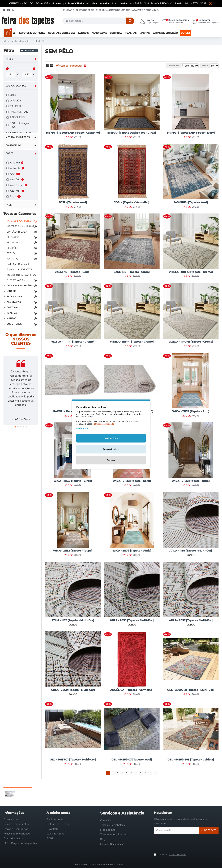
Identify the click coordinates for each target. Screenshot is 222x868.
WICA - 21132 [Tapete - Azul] (191, 411)
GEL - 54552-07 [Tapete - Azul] (132, 760)
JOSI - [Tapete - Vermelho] (132, 202)
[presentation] (180, 844)
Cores (9, 153)
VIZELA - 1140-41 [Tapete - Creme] (191, 342)
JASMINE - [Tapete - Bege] (73, 272)
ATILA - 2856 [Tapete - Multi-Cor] (132, 620)
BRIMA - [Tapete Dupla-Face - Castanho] (73, 133)
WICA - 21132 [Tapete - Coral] (132, 481)
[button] (15, 427)
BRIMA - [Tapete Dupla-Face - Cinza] (132, 133)
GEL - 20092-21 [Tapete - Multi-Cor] (191, 690)
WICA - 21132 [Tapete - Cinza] (73, 481)
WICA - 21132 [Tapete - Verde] (132, 551)
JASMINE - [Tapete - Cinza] (132, 272)
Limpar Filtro (30, 50)
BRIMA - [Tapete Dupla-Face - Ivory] (191, 133)
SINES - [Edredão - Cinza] (28, 789)
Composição (13, 145)
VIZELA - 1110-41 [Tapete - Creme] (191, 272)
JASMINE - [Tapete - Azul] (191, 202)
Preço (9, 59)
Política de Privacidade (103, 424)
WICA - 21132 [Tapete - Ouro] (191, 481)
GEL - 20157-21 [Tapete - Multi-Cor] (73, 760)
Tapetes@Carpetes (20, 41)
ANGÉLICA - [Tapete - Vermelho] (132, 690)
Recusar (111, 460)
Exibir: (206, 66)
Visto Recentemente (18, 783)
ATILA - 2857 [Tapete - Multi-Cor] (191, 620)
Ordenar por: (164, 66)
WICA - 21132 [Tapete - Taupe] (73, 551)
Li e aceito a (170, 854)
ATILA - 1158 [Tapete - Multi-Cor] (191, 551)
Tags (9, 205)
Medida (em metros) (18, 137)
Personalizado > (111, 449)
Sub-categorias (16, 86)
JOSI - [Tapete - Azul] (73, 202)
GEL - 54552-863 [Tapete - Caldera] (191, 760)
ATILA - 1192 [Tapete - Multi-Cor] (73, 620)
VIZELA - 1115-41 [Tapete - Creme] (132, 342)
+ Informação (83, 428)
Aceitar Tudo (111, 438)
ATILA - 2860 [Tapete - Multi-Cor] (73, 690)
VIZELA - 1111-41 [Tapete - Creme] (73, 342)
